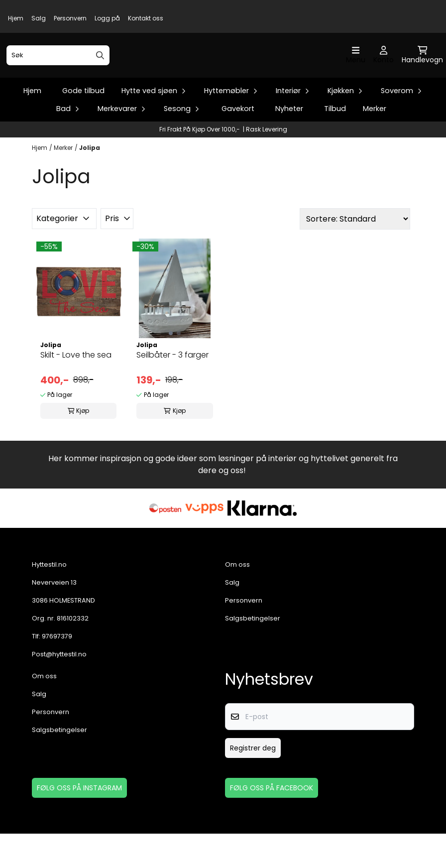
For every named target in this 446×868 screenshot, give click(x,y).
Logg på (107, 18)
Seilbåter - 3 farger (172, 389)
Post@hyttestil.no (59, 688)
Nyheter (289, 143)
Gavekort (238, 143)
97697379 (57, 671)
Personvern (70, 18)
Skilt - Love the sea (76, 389)
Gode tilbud (83, 125)
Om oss (237, 599)
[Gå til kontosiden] (384, 73)
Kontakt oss (146, 18)
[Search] (100, 72)
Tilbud (335, 143)
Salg (39, 18)
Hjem (16, 18)
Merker (375, 143)
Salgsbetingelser (253, 653)
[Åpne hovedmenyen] (356, 73)
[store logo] (226, 72)
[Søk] (58, 72)
